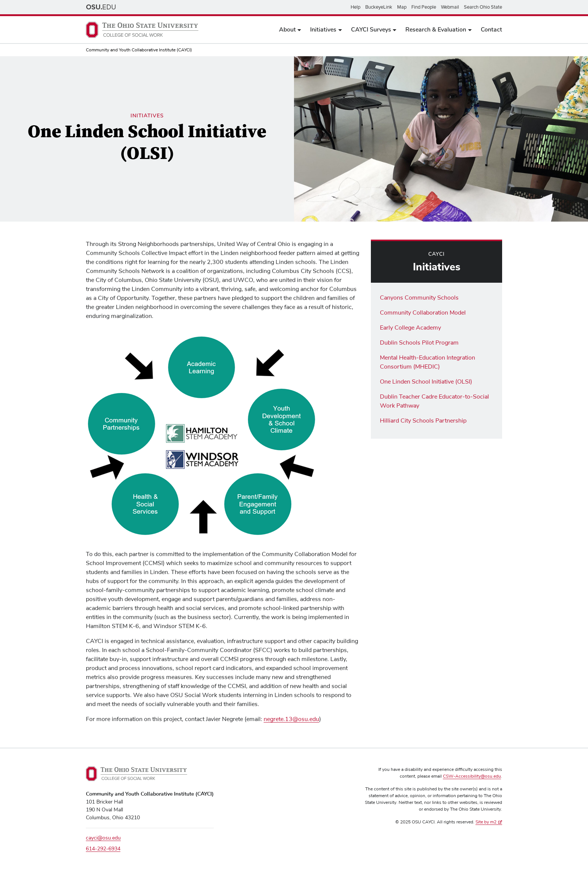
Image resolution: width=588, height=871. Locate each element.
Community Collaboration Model (423, 313)
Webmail (450, 7)
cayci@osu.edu (103, 838)
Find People (424, 7)
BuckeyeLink (379, 7)
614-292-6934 (103, 849)
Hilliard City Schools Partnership (423, 421)
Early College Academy (410, 328)
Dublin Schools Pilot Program (419, 343)
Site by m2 (489, 822)
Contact (491, 30)
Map (402, 7)
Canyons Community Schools (419, 298)
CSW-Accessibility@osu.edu (472, 777)
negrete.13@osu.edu (291, 719)
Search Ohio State (483, 7)
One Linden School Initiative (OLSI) (426, 382)
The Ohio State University (101, 7)
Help (355, 7)
